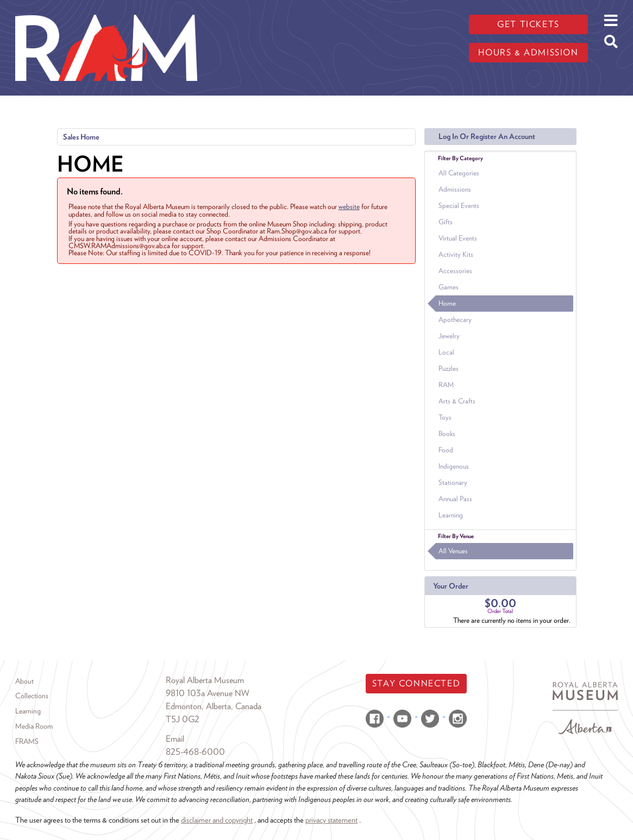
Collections (32, 696)
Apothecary (455, 320)
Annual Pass (455, 499)
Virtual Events (458, 238)
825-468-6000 (195, 752)
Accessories (455, 271)
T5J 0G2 (183, 719)
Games (449, 287)
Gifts (446, 222)
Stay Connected (416, 683)
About (24, 681)
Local (446, 352)
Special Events (459, 206)
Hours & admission (528, 52)
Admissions (455, 189)
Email (175, 739)
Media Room (34, 726)
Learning (451, 515)
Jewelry (449, 336)
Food (446, 450)
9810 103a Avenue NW (208, 693)
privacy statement (331, 820)
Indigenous (454, 466)
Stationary (453, 482)
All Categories (459, 173)
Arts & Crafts (457, 401)
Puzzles (449, 368)
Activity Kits (456, 254)
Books (447, 434)
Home (447, 303)
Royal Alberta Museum (205, 680)
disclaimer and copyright (217, 820)
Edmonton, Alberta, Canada (214, 706)
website (349, 206)
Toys (445, 417)
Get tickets (528, 24)
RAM (446, 385)
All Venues (453, 551)
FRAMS (27, 741)
